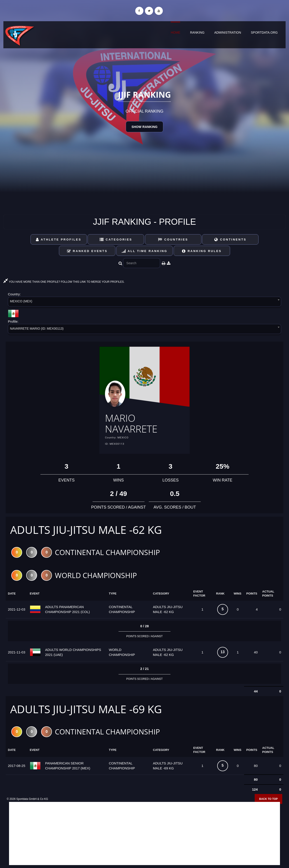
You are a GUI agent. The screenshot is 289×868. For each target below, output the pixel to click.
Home (175, 32)
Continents (230, 240)
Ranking (197, 32)
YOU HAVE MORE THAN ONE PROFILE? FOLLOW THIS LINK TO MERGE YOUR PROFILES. (64, 282)
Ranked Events (87, 251)
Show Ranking (144, 127)
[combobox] (144, 302)
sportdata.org (264, 32)
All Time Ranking (145, 251)
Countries (173, 240)
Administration (228, 32)
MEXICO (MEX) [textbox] (21, 301)
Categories (116, 240)
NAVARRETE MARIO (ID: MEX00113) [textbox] (37, 329)
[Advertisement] (144, 836)
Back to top (268, 801)
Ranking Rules (202, 251)
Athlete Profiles (59, 240)
